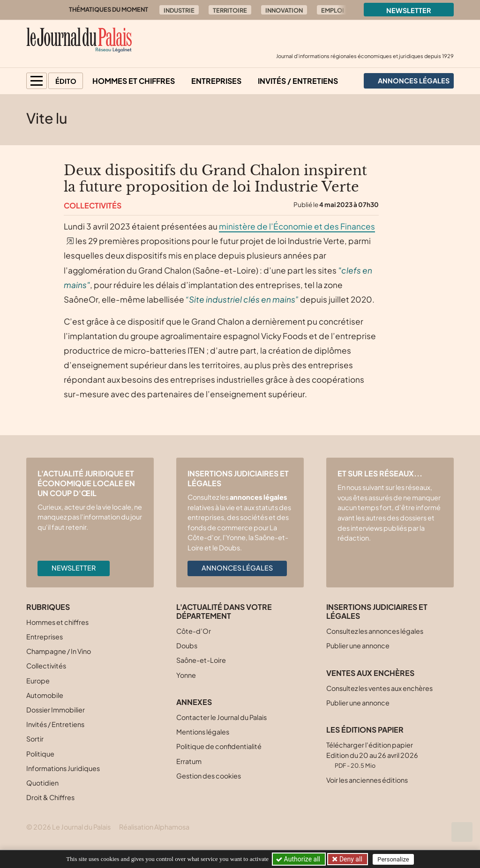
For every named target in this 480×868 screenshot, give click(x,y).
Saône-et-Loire (201, 660)
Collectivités (93, 205)
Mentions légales (203, 732)
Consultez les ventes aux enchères (379, 688)
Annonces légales (237, 568)
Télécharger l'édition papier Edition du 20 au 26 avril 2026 (372, 755)
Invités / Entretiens (298, 81)
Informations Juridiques (63, 768)
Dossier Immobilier (56, 710)
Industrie (179, 10)
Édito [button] (66, 81)
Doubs (187, 645)
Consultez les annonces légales (375, 631)
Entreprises (216, 81)
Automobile (45, 695)
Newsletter (409, 10)
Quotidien (42, 783)
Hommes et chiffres (134, 81)
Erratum (189, 761)
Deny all (350, 859)
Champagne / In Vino (59, 651)
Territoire (230, 10)
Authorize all (299, 859)
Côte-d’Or (194, 631)
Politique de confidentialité (219, 746)
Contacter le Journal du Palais (221, 717)
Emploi (333, 10)
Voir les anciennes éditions (367, 780)
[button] (37, 81)
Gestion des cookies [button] (209, 776)
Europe (38, 681)
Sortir (35, 739)
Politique (40, 754)
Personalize (393, 859)
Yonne (186, 675)
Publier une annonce (358, 645)
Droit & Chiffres (50, 797)
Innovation (284, 10)
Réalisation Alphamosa (154, 827)
